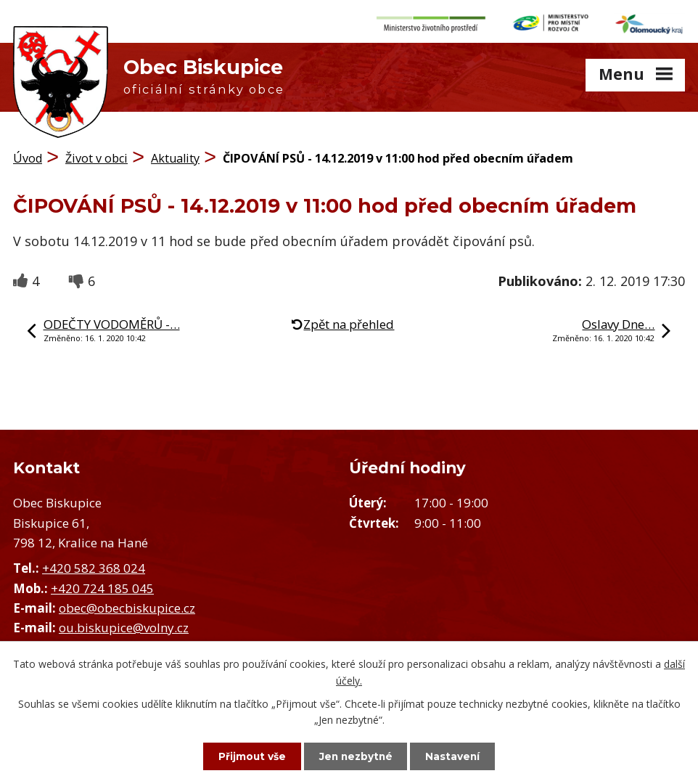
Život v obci (97, 156)
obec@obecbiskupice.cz (127, 605)
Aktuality (175, 156)
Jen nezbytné (356, 756)
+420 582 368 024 (94, 566)
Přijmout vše (247, 756)
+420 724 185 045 (102, 585)
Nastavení (458, 756)
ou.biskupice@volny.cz (124, 625)
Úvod (28, 156)
